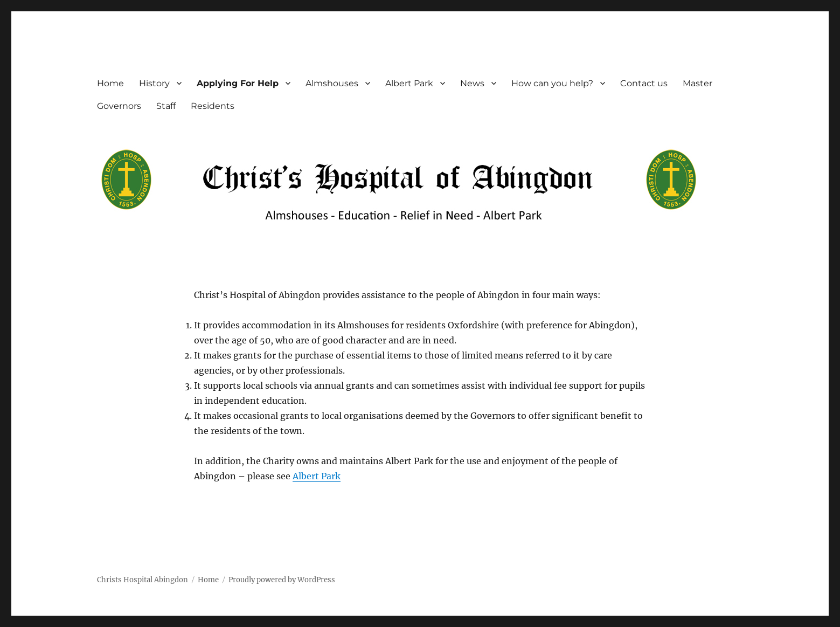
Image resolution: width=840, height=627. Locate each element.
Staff (166, 106)
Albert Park (409, 83)
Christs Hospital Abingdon (143, 580)
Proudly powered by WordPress (282, 580)
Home (110, 83)
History (154, 83)
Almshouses (332, 83)
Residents (213, 106)
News (472, 83)
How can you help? (552, 83)
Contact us (644, 83)
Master (697, 83)
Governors (119, 106)
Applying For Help (238, 83)
